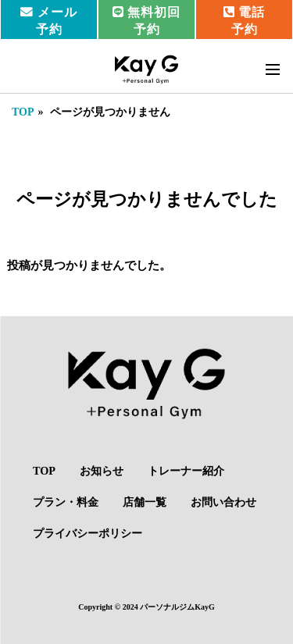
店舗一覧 (145, 502)
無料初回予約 (147, 21)
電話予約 (245, 21)
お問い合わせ (223, 502)
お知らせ (102, 471)
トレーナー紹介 (186, 471)
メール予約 (49, 21)
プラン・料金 (66, 502)
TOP (23, 112)
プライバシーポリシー (88, 533)
